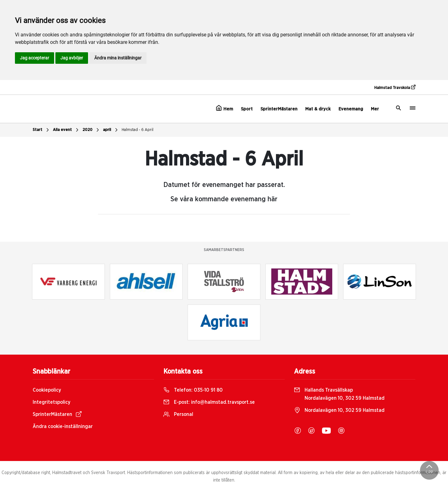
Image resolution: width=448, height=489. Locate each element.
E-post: (209, 402)
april (111, 130)
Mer (375, 109)
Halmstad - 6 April (138, 130)
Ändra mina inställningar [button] (118, 58)
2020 (91, 130)
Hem (224, 108)
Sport (247, 109)
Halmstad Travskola (395, 87)
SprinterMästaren (279, 109)
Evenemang (351, 109)
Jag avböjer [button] (72, 58)
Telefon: (193, 390)
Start (42, 130)
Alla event (66, 130)
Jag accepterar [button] (35, 58)
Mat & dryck (318, 109)
